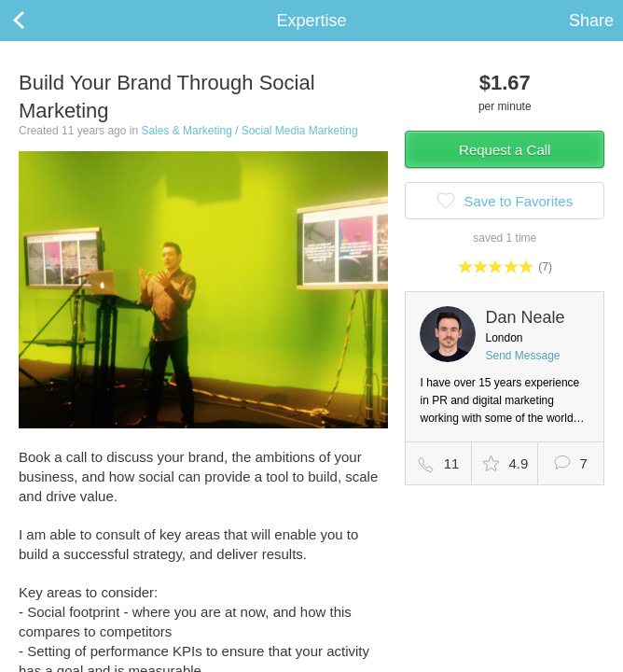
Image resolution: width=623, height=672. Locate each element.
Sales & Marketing (186, 131)
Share (591, 21)
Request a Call (505, 150)
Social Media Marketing (300, 131)
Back (37, 21)
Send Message (522, 356)
